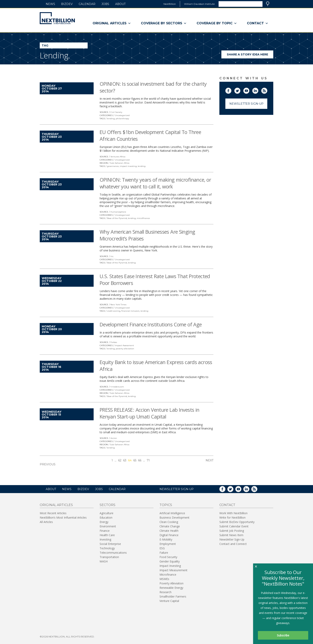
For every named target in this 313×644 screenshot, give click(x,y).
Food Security (168, 557)
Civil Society (116, 112)
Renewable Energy (171, 588)
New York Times (118, 305)
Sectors (107, 505)
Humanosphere (118, 212)
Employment (168, 544)
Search (268, 4)
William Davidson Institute (199, 4)
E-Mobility (166, 539)
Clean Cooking (169, 522)
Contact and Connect (233, 544)
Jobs (105, 4)
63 (125, 460)
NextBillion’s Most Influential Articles (63, 517)
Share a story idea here (250, 56)
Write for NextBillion (232, 517)
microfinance (143, 218)
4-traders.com (117, 387)
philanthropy (122, 119)
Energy (104, 522)
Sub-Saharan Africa (120, 163)
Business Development (174, 517)
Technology (107, 548)
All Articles (46, 522)
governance (113, 166)
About (120, 4)
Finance (105, 531)
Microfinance (168, 575)
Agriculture (106, 513)
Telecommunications (113, 553)
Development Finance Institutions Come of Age (151, 324)
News (50, 4)
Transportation (109, 557)
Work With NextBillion (233, 513)
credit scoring (114, 311)
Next (209, 460)
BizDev (67, 4)
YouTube (249, 90)
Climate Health (169, 531)
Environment (108, 526)
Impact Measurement (173, 570)
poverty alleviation (125, 349)
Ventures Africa (118, 157)
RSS (267, 90)
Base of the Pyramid (117, 218)
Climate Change (170, 526)
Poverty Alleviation (171, 583)
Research (165, 592)
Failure (164, 553)
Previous (48, 464)
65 (135, 460)
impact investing (128, 166)
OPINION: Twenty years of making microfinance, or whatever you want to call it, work (155, 183)
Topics (166, 505)
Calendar (87, 4)
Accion (114, 438)
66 (140, 460)
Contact (258, 23)
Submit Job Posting (232, 531)
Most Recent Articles (53, 513)
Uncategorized (122, 115)
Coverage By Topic (217, 23)
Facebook (231, 90)
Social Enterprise (110, 544)
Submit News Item (231, 535)
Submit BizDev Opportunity (237, 522)
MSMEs (164, 579)
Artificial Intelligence (172, 513)
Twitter (240, 90)
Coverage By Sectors (164, 23)
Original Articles (112, 23)
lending (111, 119)
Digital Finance (169, 535)
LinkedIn (258, 90)
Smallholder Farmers (173, 596)
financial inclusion (130, 311)
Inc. (112, 256)
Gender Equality (170, 561)
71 (148, 460)
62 (120, 460)
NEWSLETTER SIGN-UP (177, 489)
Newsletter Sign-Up (246, 104)
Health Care (107, 535)
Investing (105, 539)
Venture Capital (169, 601)
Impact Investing (170, 566)
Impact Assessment (124, 345)
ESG (162, 548)
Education (106, 517)
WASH (104, 561)
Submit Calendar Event (234, 526)
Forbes (114, 342)
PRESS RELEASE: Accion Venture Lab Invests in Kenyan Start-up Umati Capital (150, 413)
